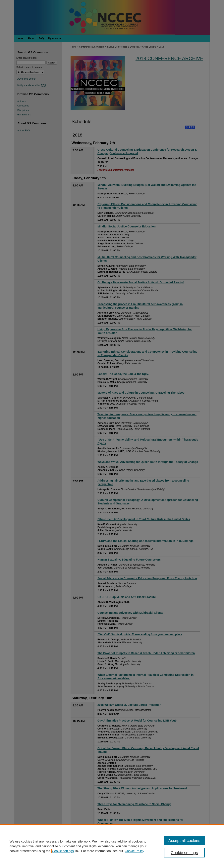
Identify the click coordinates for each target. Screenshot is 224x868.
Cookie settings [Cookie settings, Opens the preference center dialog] (184, 853)
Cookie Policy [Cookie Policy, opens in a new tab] (134, 851)
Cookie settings (63, 851)
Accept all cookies (184, 841)
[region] (112, 846)
